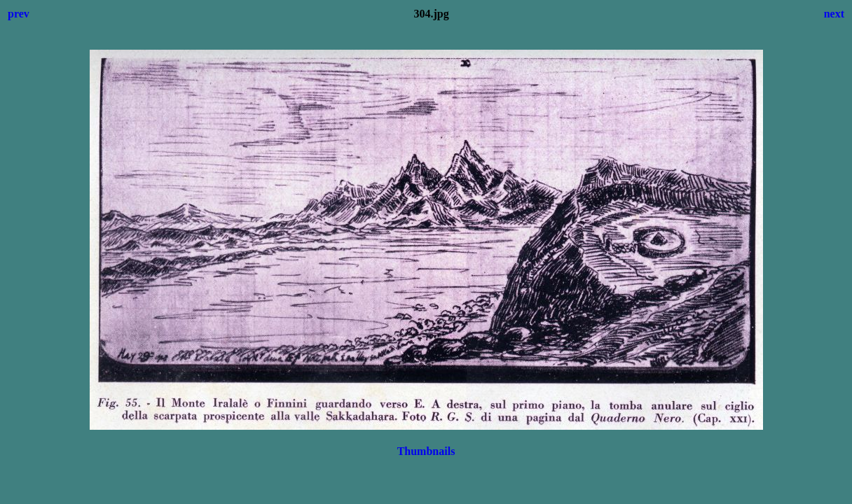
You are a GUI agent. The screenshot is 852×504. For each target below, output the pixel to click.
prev (19, 14)
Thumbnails (426, 451)
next (834, 14)
